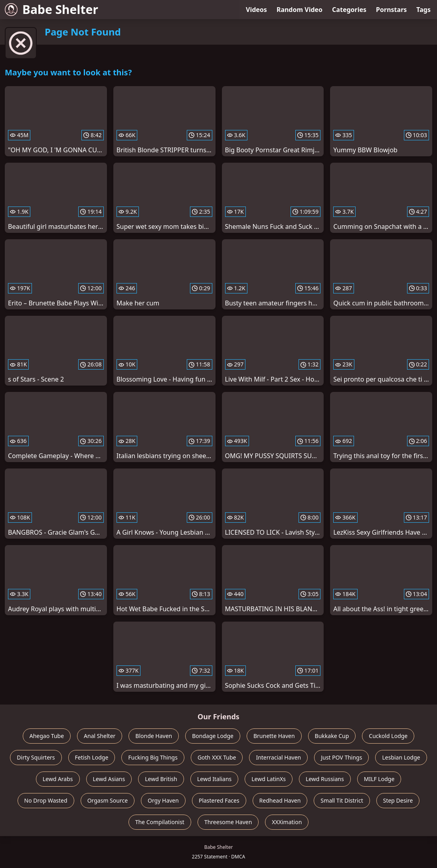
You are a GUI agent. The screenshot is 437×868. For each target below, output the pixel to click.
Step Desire (398, 800)
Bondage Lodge (213, 736)
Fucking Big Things (153, 757)
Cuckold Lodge (388, 736)
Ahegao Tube (47, 736)
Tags (423, 10)
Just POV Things (341, 757)
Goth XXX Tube (217, 757)
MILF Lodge (379, 779)
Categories (349, 10)
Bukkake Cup (332, 736)
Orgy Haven (163, 800)
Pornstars (391, 10)
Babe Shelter (51, 9)
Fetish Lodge (92, 757)
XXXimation (287, 822)
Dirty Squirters (36, 757)
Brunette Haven (274, 736)
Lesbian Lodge (401, 757)
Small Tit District (342, 800)
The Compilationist (160, 822)
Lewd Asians (109, 779)
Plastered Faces (219, 800)
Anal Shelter (100, 736)
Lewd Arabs (58, 779)
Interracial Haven (278, 757)
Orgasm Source (108, 800)
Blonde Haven (154, 736)
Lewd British (161, 779)
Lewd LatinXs (269, 779)
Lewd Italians (214, 779)
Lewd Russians (325, 779)
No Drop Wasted (46, 800)
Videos (256, 10)
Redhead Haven (280, 800)
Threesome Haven (228, 822)
